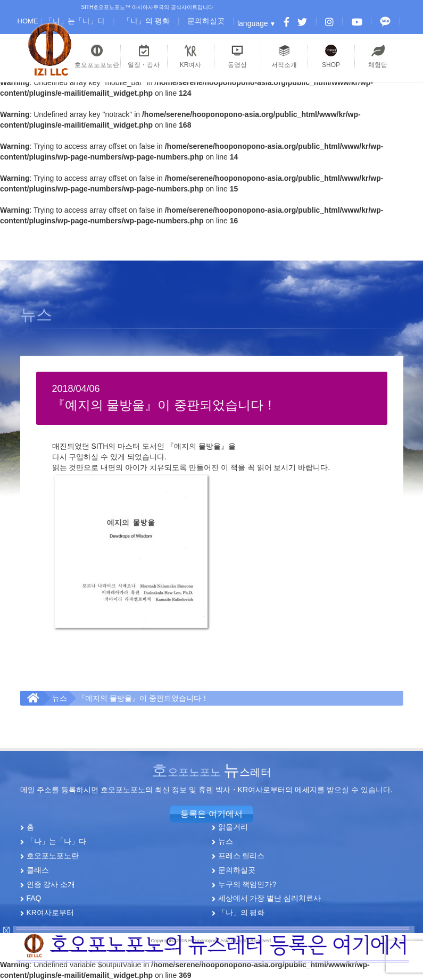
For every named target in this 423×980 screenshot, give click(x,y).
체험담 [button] (378, 56)
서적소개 (284, 56)
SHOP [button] (331, 56)
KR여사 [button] (191, 56)
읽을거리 (233, 827)
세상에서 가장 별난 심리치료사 (270, 898)
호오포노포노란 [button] (97, 56)
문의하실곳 (206, 21)
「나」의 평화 (146, 21)
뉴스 (60, 698)
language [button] (253, 23)
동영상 (237, 56)
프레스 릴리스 (242, 856)
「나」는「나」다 (75, 21)
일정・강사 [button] (144, 56)
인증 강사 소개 (51, 884)
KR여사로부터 (50, 912)
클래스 (38, 869)
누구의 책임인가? (247, 884)
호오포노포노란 (53, 856)
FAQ (34, 898)
